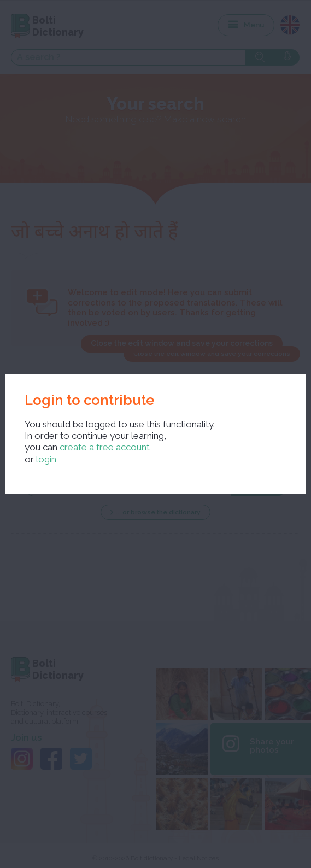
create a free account (105, 447)
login (46, 459)
